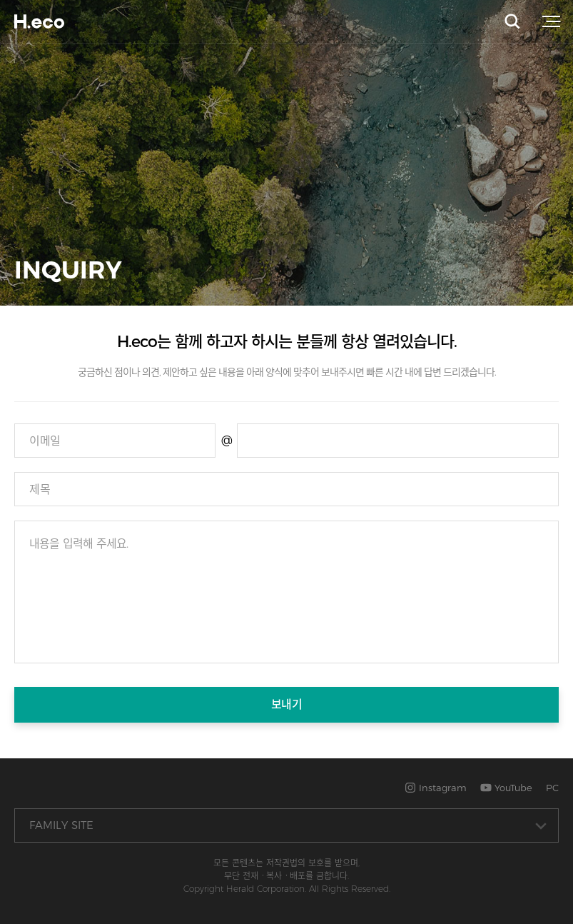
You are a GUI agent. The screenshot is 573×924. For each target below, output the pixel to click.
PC (552, 788)
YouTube (506, 788)
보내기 (287, 704)
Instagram (436, 788)
